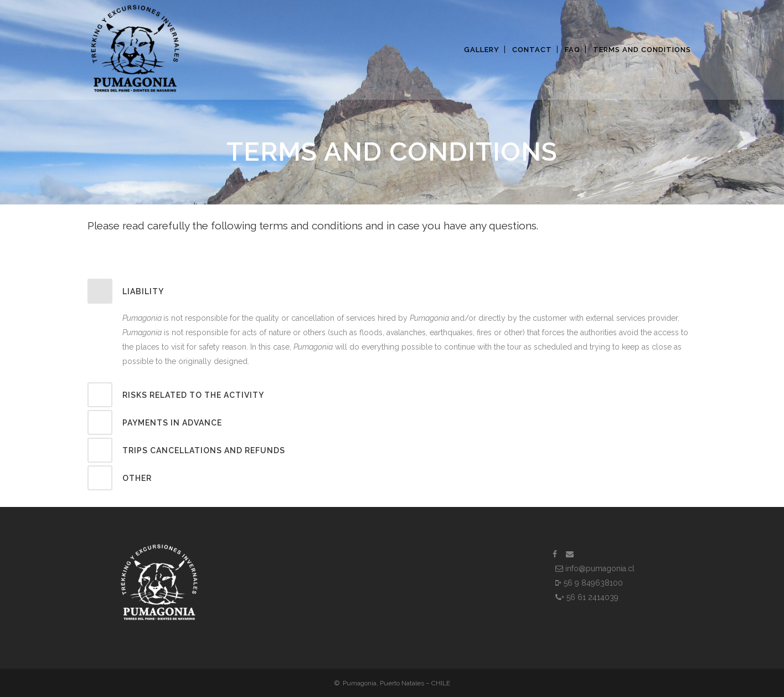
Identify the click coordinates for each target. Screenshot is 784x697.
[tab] (392, 291)
